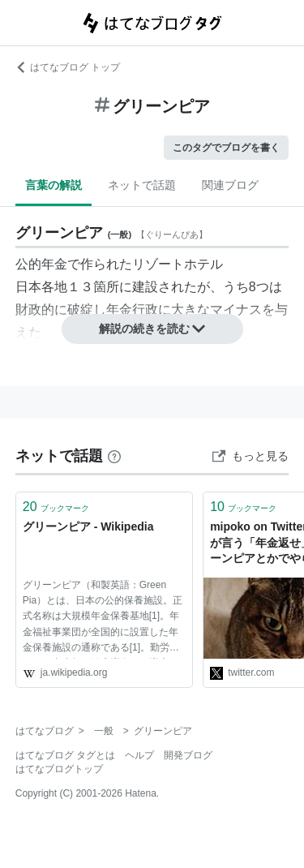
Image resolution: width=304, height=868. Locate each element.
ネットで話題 (142, 185)
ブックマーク (56, 507)
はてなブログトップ (59, 769)
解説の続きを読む (152, 329)
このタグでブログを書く (226, 148)
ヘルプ (139, 755)
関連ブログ (230, 185)
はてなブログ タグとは (65, 755)
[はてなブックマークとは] (114, 456)
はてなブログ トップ (68, 67)
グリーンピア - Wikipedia (88, 526)
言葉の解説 (54, 185)
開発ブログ (188, 755)
